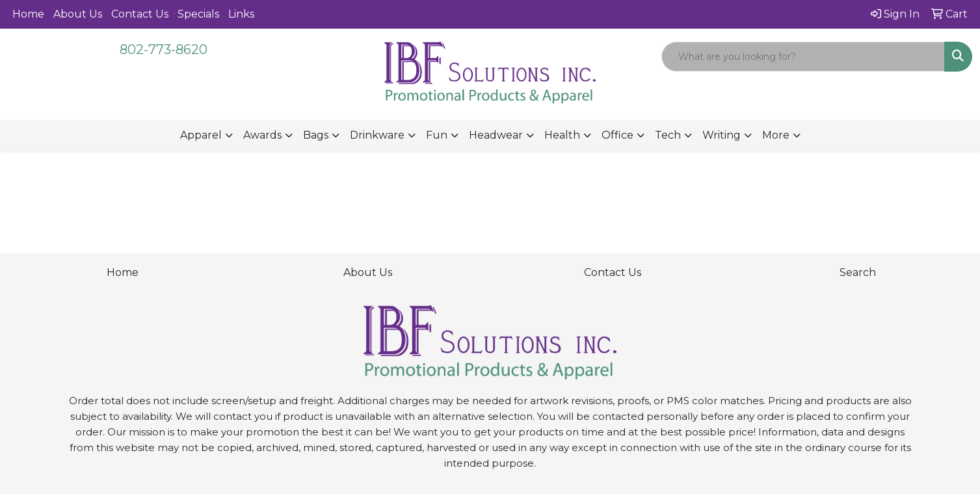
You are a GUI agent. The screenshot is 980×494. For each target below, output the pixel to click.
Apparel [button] (201, 135)
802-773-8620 (164, 49)
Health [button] (562, 135)
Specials (198, 14)
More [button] (776, 135)
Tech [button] (668, 135)
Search (858, 272)
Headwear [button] (496, 135)
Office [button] (617, 135)
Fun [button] (437, 135)
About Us (78, 14)
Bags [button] (316, 135)
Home (28, 14)
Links (241, 14)
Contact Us (140, 14)
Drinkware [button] (377, 135)
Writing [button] (722, 135)
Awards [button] (262, 135)
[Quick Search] (803, 57)
